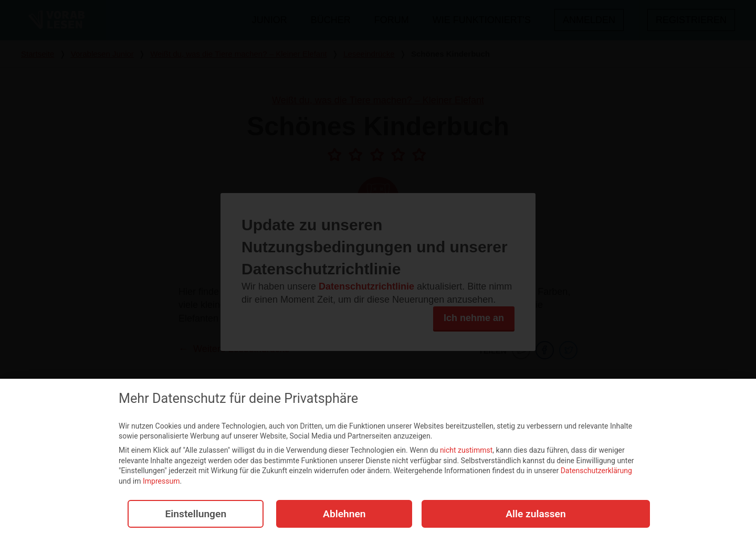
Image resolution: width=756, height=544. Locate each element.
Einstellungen (192, 516)
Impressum (161, 483)
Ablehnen (341, 516)
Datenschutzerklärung (596, 473)
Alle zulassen (536, 516)
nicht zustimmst (466, 452)
